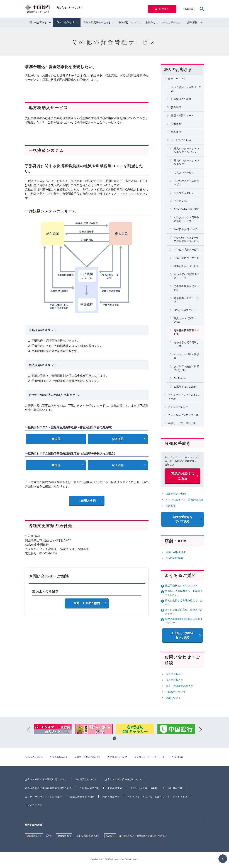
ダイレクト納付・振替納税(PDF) (186, 369)
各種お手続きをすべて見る (182, 520)
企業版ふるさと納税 (185, 388)
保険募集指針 (115, 789)
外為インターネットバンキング (186, 164)
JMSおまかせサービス (186, 267)
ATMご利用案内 (175, 559)
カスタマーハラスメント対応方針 (44, 798)
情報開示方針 (175, 789)
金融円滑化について (86, 781)
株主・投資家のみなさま (97, 24)
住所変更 (171, 507)
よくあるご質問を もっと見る (182, 636)
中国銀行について (128, 24)
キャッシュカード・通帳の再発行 (185, 501)
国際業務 (176, 125)
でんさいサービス (184, 174)
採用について (174, 699)
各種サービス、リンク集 (182, 424)
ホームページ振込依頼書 (186, 357)
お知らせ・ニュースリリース (162, 24)
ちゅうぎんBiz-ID (184, 194)
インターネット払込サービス (186, 184)
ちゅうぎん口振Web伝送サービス (187, 277)
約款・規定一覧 (111, 798)
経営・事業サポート (182, 117)
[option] (53, 731)
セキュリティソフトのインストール (184, 398)
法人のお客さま (66, 24)
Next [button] (200, 731)
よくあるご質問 (34, 806)
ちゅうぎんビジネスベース (183, 416)
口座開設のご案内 (181, 100)
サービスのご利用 (181, 141)
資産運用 (176, 133)
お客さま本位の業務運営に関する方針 (46, 781)
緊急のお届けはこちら (182, 477)
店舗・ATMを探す (176, 553)
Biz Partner (180, 380)
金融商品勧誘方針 (90, 789)
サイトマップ (180, 798)
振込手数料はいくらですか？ (181, 587)
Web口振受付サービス (187, 231)
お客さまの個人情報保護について (124, 781)
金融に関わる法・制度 (82, 798)
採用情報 (192, 24)
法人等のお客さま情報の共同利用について (48, 789)
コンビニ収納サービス (186, 251)
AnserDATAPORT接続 (186, 210)
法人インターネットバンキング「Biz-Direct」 (187, 152)
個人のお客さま (38, 24)
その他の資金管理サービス (186, 333)
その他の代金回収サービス (186, 289)
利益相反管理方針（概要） (145, 789)
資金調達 (176, 109)
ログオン (162, 9)
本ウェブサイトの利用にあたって (146, 798)
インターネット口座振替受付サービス (186, 220)
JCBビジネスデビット (186, 311)
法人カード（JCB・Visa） (185, 321)
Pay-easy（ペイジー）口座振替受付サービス (187, 241)
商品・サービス (177, 80)
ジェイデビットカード (186, 259)
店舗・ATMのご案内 (87, 604)
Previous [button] (29, 731)
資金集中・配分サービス (186, 301)
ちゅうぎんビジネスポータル (186, 90)
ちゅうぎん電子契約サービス (186, 345)
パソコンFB (181, 202)
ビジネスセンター (178, 408)
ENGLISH (189, 9)
